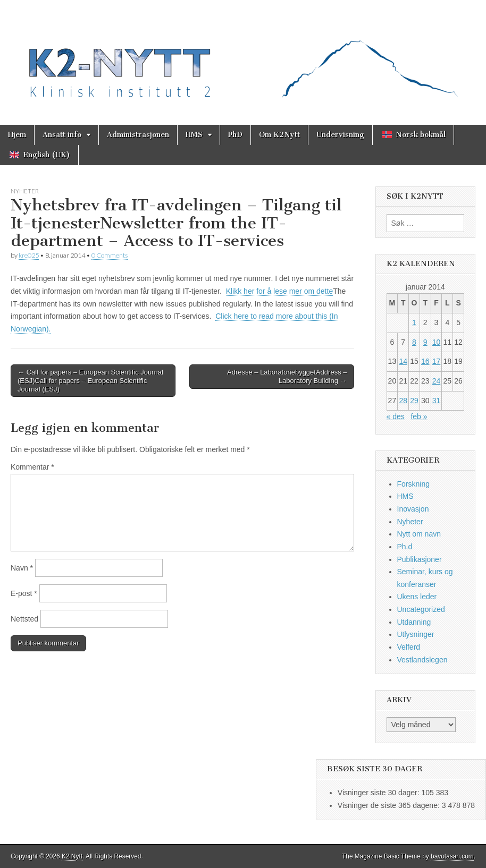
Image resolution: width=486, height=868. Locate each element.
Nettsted (24, 619)
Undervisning (340, 135)
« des (396, 416)
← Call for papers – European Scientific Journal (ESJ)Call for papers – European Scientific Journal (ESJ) (90, 380)
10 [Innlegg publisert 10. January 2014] (437, 342)
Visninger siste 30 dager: (380, 793)
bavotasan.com (452, 856)
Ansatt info (62, 135)
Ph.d (405, 547)
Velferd (409, 647)
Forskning (413, 484)
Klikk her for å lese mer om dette (280, 291)
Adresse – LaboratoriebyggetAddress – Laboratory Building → (287, 376)
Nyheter (25, 191)
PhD (235, 135)
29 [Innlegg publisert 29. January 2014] (414, 401)
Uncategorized (421, 609)
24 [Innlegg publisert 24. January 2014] (437, 381)
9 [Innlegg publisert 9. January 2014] (425, 342)
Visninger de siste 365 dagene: (390, 805)
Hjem (17, 135)
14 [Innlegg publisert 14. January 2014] (403, 361)
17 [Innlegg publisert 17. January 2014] (437, 361)
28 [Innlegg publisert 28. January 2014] (403, 401)
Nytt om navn (419, 534)
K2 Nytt (72, 856)
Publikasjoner (420, 559)
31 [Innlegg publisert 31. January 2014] (437, 401)
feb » (419, 416)
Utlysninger (416, 634)
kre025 (29, 255)
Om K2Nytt (279, 135)
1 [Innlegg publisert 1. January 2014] (414, 322)
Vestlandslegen (422, 660)
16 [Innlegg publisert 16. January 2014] (425, 361)
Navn (22, 568)
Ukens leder (417, 597)
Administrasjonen (138, 135)
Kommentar (32, 467)
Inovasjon (413, 509)
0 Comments (110, 255)
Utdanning (414, 622)
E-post (24, 593)
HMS (194, 135)
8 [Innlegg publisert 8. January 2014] (414, 342)
